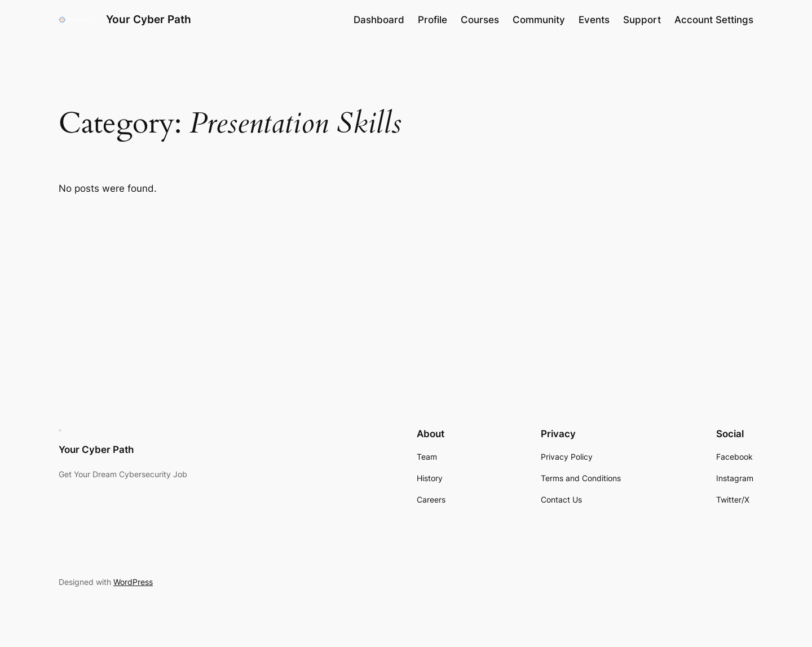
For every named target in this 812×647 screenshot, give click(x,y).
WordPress (133, 582)
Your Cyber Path (149, 19)
